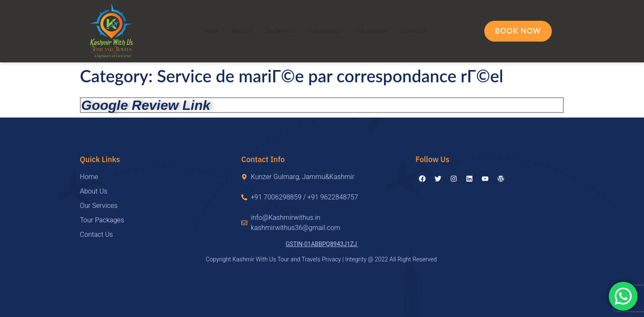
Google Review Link (146, 105)
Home (197, 31)
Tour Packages (326, 31)
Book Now (518, 31)
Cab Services (379, 31)
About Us (231, 31)
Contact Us (426, 31)
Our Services (275, 31)
